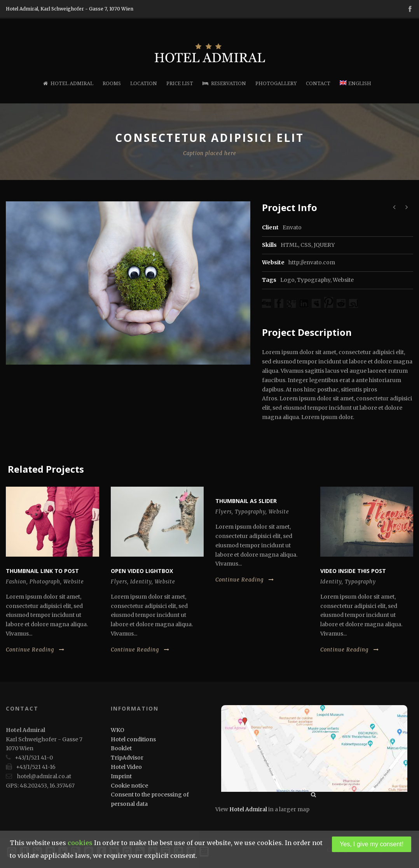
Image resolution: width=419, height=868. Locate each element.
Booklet (121, 748)
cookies (80, 843)
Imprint (121, 776)
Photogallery (276, 83)
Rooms (112, 83)
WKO (118, 730)
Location (144, 83)
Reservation (224, 83)
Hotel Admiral (68, 83)
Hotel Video (126, 767)
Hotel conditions (133, 739)
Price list (180, 83)
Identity (141, 582)
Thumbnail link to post (42, 571)
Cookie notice (129, 786)
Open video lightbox (142, 571)
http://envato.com (312, 262)
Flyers (119, 582)
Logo (287, 280)
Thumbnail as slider (246, 501)
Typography (314, 280)
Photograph (45, 582)
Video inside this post (353, 571)
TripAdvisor (127, 758)
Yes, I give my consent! (372, 844)
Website (343, 280)
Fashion (16, 582)
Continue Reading (35, 650)
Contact (318, 83)
